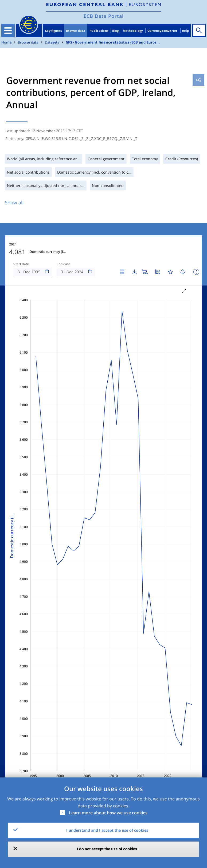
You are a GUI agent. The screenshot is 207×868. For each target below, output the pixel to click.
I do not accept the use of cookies (107, 849)
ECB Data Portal (104, 16)
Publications (99, 31)
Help (185, 31)
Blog (115, 31)
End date (64, 264)
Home (6, 42)
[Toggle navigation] (8, 30)
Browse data (76, 31)
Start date (21, 264)
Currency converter (163, 31)
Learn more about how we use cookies (108, 813)
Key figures (53, 31)
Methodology (133, 31)
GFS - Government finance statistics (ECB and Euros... (113, 42)
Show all (14, 202)
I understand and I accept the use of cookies (107, 830)
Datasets (52, 42)
